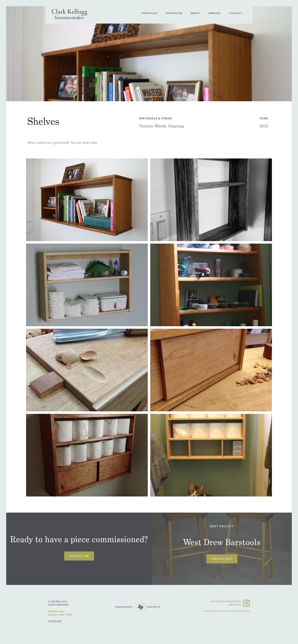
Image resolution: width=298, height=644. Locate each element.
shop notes (174, 13)
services (215, 13)
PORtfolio (150, 13)
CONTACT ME (79, 556)
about (196, 13)
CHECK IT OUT (222, 559)
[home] (70, 14)
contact (236, 13)
